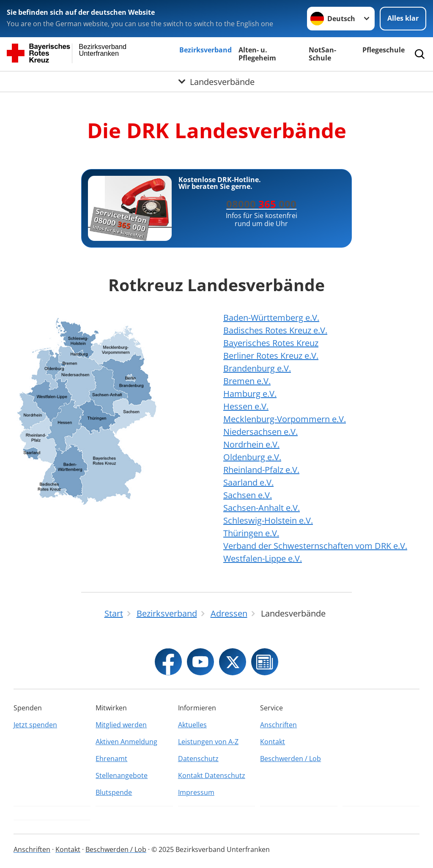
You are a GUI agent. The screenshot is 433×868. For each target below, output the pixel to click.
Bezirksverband (206, 50)
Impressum (196, 792)
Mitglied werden (121, 725)
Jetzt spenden (35, 725)
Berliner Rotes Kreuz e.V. (271, 356)
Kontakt (273, 742)
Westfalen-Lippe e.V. (263, 558)
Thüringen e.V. (251, 533)
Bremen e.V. (247, 381)
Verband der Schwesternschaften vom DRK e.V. (315, 546)
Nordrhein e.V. (251, 444)
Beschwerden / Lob (290, 759)
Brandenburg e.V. (257, 368)
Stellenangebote (122, 775)
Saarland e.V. (248, 482)
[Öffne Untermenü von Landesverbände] (216, 82)
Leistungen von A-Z (208, 742)
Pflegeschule (384, 50)
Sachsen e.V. (248, 495)
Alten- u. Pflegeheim (257, 54)
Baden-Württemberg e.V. (271, 318)
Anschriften (278, 725)
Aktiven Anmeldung (126, 742)
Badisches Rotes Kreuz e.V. (275, 330)
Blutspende (114, 792)
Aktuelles (192, 725)
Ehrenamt (111, 759)
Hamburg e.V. (250, 394)
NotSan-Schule (322, 54)
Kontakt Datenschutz (212, 775)
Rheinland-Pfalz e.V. (261, 470)
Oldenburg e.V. (252, 457)
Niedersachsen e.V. (260, 432)
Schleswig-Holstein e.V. (268, 520)
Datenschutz (198, 759)
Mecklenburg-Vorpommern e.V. (285, 419)
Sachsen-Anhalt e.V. (262, 508)
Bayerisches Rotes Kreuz (271, 343)
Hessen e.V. (246, 406)
